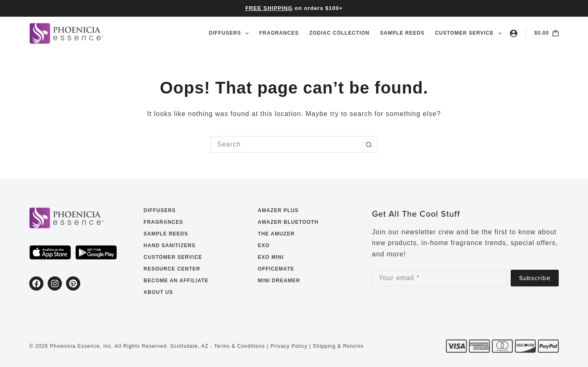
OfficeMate (276, 269)
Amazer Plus (278, 210)
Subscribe (535, 278)
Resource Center (172, 269)
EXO (264, 246)
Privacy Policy (289, 346)
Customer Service (468, 33)
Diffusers (230, 33)
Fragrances (279, 33)
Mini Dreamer (279, 281)
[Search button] (369, 144)
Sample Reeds (402, 33)
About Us (159, 292)
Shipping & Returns (338, 346)
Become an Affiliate (176, 281)
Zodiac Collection (339, 33)
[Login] (514, 33)
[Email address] (439, 278)
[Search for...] (285, 144)
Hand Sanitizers (170, 246)
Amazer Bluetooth (288, 222)
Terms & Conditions (239, 346)
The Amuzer (276, 234)
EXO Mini (271, 257)
